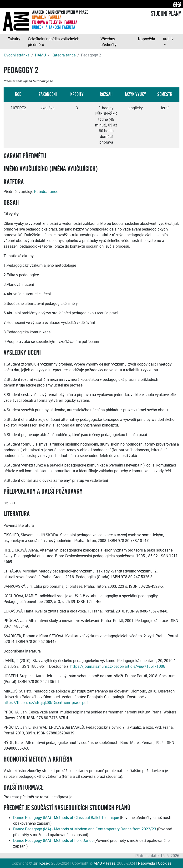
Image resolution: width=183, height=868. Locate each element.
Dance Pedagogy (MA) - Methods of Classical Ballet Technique (66, 818)
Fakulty (14, 39)
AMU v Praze (104, 863)
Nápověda (147, 39)
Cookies (165, 863)
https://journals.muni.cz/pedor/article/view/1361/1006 (118, 666)
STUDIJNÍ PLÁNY (166, 14)
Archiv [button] (168, 39)
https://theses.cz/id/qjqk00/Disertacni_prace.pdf (46, 702)
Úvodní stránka (17, 55)
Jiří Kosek (41, 863)
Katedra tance (64, 55)
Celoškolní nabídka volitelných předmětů (54, 42)
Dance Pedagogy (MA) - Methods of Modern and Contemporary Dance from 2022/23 (85, 829)
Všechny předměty (109, 42)
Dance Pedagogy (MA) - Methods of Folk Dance (53, 840)
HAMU (41, 55)
